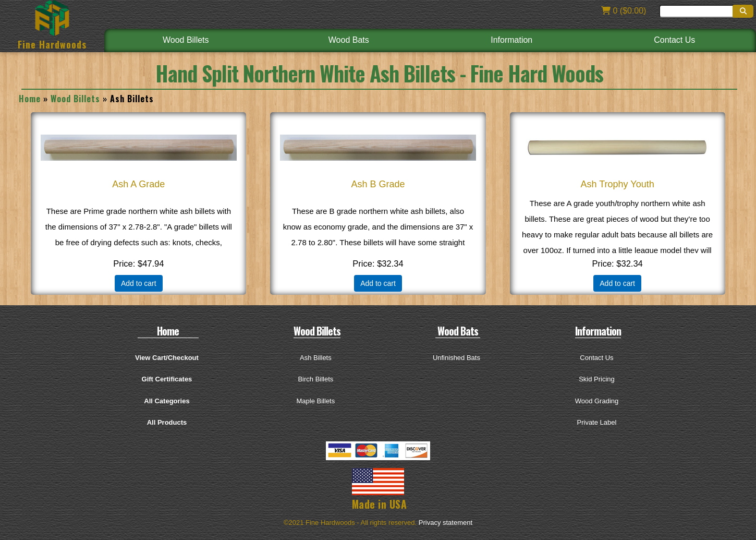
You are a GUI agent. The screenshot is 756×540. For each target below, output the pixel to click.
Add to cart (139, 283)
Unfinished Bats (456, 358)
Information (511, 40)
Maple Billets (316, 401)
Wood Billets (186, 40)
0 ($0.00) (624, 11)
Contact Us (674, 40)
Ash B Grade (378, 184)
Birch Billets (315, 379)
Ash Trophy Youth (618, 184)
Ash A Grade (138, 184)
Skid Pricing (597, 379)
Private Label (597, 422)
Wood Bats (349, 40)
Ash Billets (316, 358)
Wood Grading (597, 401)
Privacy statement (446, 523)
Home (30, 99)
